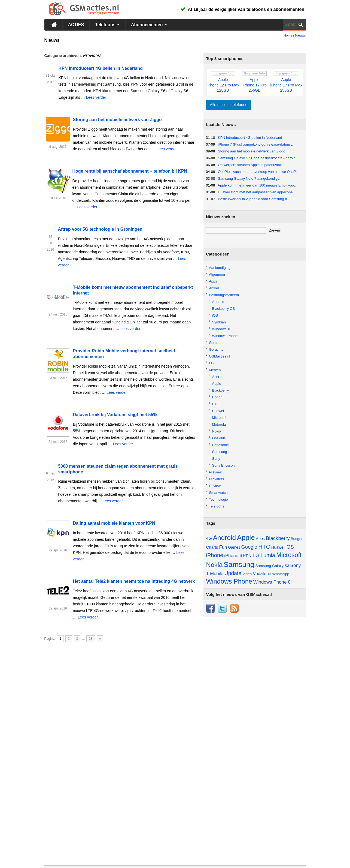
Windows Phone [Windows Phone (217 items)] (229, 581)
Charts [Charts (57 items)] (212, 547)
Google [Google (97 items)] (249, 547)
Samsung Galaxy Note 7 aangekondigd (249, 178)
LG (211, 363)
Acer (216, 377)
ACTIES (76, 25)
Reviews (216, 486)
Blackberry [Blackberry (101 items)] (278, 538)
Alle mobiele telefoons (229, 105)
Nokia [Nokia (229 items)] (214, 565)
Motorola (219, 424)
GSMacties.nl (219, 356)
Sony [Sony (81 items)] (296, 565)
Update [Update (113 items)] (233, 573)
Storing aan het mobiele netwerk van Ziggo (117, 120)
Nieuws (300, 35)
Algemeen (217, 274)
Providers (216, 479)
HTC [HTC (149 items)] (264, 547)
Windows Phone (225, 336)
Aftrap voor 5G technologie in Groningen (100, 229)
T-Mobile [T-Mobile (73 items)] (215, 574)
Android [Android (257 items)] (224, 538)
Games (215, 343)
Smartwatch (218, 493)
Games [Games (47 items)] (234, 547)
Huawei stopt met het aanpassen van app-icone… (257, 192)
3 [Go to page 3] (77, 639)
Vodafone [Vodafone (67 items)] (262, 574)
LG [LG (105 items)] (256, 555)
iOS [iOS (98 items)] (290, 547)
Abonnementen (150, 25)
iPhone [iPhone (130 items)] (215, 555)
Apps (213, 281)
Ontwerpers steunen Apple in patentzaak (250, 165)
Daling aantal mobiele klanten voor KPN (114, 523)
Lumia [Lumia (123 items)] (268, 555)
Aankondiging (220, 268)
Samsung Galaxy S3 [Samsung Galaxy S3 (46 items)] (272, 566)
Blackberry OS (224, 309)
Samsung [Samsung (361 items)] (239, 564)
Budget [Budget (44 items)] (297, 539)
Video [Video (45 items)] (247, 574)
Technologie (218, 499)
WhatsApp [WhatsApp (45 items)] (281, 574)
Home (288, 35)
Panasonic (220, 445)
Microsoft (219, 418)
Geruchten (217, 349)
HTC (216, 404)
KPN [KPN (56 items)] (247, 556)
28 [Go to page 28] (91, 639)
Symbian (219, 322)
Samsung (220, 452)
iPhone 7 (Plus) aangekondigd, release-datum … (256, 144)
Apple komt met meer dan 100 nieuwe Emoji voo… (258, 185)
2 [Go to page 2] (69, 639)
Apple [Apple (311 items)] (246, 537)
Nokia (217, 431)
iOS (215, 315)
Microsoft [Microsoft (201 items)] (289, 555)
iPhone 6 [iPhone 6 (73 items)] (233, 556)
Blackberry (220, 390)
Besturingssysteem (224, 295)
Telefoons (108, 25)
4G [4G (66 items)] (209, 538)
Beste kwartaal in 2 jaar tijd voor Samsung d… (254, 199)
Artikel (214, 288)
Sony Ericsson (223, 465)
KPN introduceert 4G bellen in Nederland (101, 68)
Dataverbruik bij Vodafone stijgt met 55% (115, 415)
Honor (217, 397)
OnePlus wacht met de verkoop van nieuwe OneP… (259, 172)
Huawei (218, 411)
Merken (215, 370)
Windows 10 (222, 329)
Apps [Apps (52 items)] (260, 539)
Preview (215, 472)
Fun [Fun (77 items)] (223, 547)
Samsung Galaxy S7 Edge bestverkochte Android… (258, 158)
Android (218, 302)
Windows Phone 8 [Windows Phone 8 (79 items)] (272, 582)
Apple (217, 384)
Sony (216, 459)
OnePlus (219, 438)
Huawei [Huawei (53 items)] (278, 547)
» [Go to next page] (100, 639)
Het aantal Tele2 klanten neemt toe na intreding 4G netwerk (134, 581)
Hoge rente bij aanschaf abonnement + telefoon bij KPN (130, 171)
